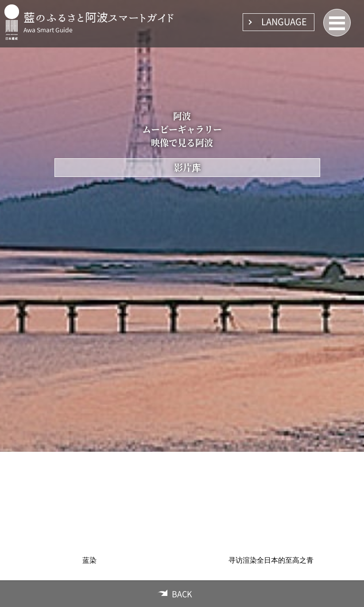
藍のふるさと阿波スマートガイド (99, 17)
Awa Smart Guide (48, 30)
